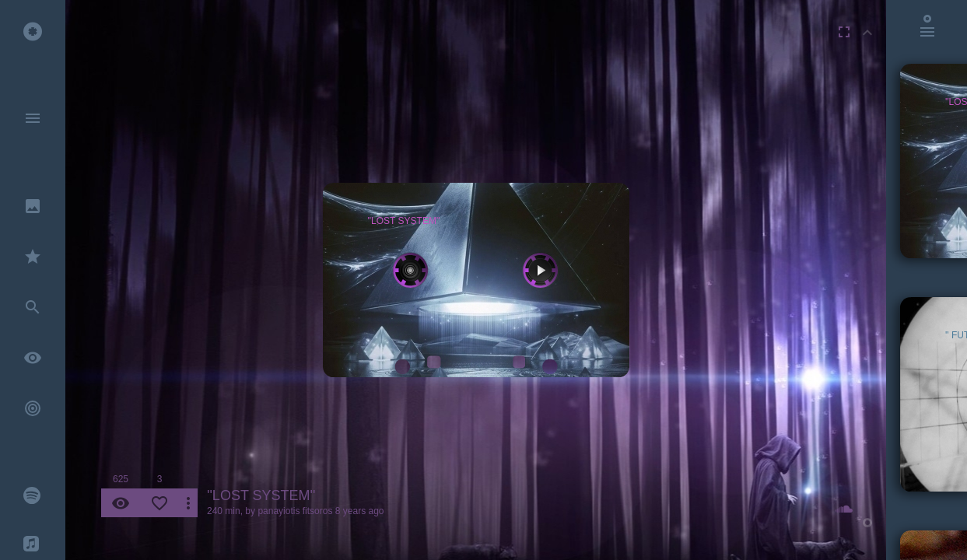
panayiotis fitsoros (295, 511)
